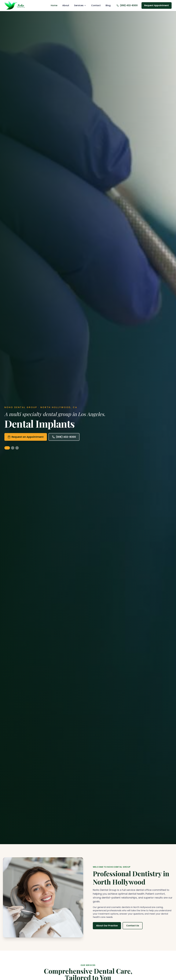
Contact (96, 5)
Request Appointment (157, 5)
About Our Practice (108, 926)
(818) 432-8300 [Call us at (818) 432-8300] (127, 5)
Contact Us (134, 926)
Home (54, 5)
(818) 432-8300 (64, 437)
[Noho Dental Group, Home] (17, 5)
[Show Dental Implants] (7, 448)
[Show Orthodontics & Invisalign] (17, 448)
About (66, 5)
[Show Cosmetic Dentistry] (13, 448)
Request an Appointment (26, 437)
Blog (108, 5)
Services (80, 5)
